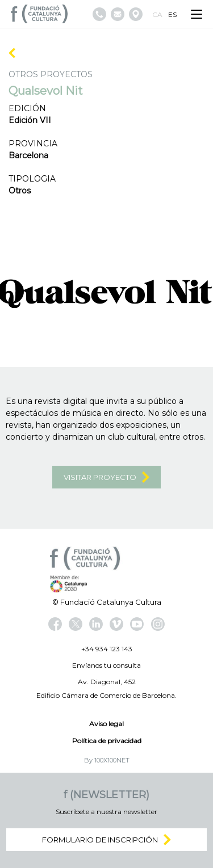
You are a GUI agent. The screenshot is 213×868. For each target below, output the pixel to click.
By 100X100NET (107, 760)
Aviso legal (106, 724)
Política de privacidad (107, 741)
